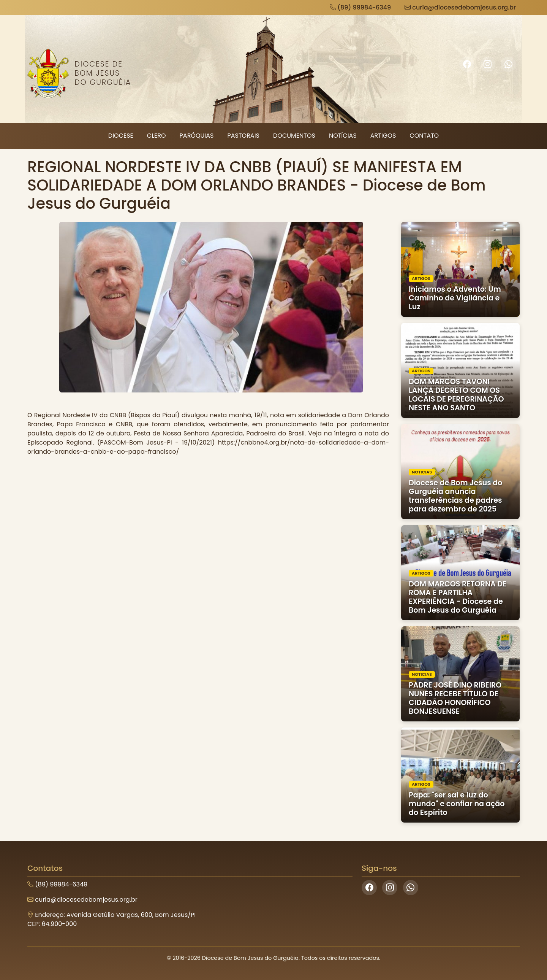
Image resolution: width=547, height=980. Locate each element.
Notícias (343, 136)
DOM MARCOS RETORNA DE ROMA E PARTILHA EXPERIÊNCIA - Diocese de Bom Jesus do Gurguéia (458, 597)
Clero (157, 136)
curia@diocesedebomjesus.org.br (460, 7)
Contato (424, 136)
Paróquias (197, 136)
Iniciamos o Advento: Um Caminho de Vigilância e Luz (455, 298)
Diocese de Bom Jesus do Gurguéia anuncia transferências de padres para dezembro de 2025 (455, 496)
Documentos (294, 136)
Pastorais (243, 136)
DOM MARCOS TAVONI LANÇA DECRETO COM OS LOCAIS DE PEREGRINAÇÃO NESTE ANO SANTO (456, 395)
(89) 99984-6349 (360, 7)
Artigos (383, 136)
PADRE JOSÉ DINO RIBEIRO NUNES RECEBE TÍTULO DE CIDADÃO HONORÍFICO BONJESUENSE (455, 698)
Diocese (121, 136)
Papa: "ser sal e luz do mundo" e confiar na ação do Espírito (457, 804)
